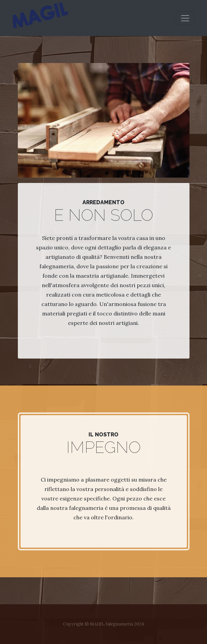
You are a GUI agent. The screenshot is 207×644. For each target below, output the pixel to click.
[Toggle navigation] (185, 18)
